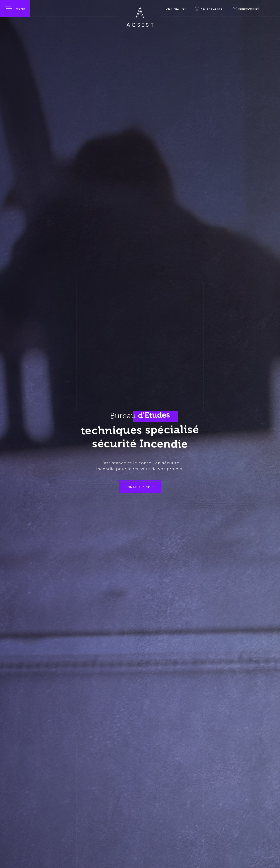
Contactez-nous (140, 498)
